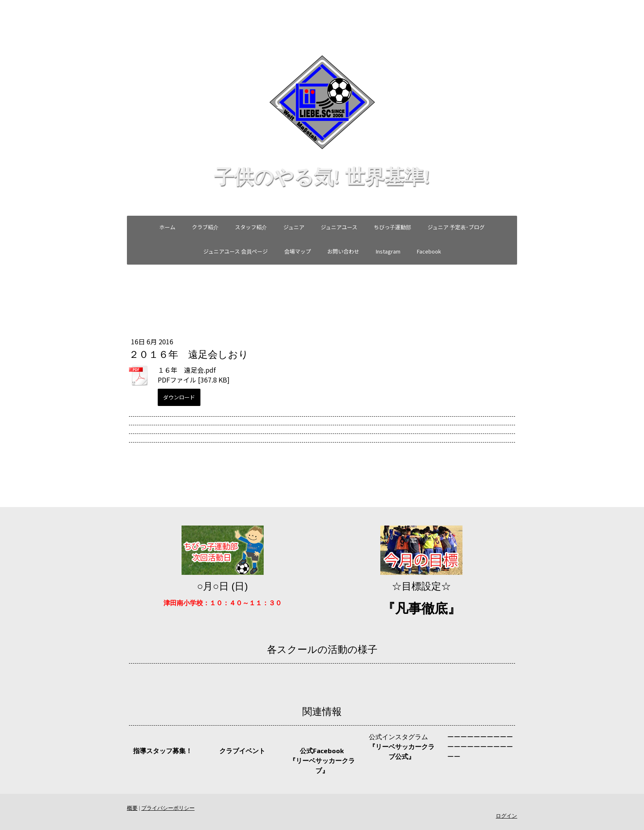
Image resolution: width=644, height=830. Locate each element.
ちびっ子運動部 (392, 227)
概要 (130, 808)
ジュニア (294, 227)
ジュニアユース (339, 227)
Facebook (429, 251)
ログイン (508, 816)
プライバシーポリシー (166, 808)
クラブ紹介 (205, 227)
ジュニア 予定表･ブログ (456, 227)
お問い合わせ (343, 251)
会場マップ (298, 251)
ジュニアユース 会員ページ (236, 251)
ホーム (167, 227)
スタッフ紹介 (251, 227)
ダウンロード (177, 397)
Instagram (388, 251)
